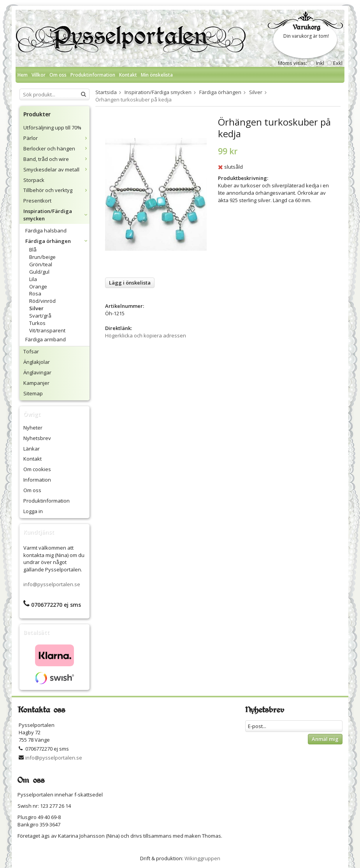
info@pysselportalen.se (52, 584)
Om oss (58, 75)
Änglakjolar (37, 362)
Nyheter (33, 428)
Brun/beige (42, 257)
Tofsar (31, 351)
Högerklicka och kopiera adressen (146, 335)
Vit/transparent (47, 330)
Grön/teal (41, 264)
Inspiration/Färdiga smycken (56, 215)
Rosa (35, 293)
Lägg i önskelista (130, 283)
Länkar (32, 449)
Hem (23, 75)
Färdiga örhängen (57, 241)
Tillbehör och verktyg (56, 190)
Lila (33, 279)
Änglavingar (37, 372)
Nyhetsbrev (37, 438)
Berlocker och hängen (56, 148)
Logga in (33, 511)
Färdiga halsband (46, 231)
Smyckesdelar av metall (56, 169)
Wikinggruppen (202, 858)
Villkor (39, 75)
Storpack (34, 180)
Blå (33, 250)
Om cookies (37, 469)
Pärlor (56, 138)
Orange (38, 286)
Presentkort (37, 201)
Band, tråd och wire (56, 159)
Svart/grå (40, 316)
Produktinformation (93, 75)
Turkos (37, 323)
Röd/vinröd (42, 301)
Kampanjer (36, 383)
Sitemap (33, 393)
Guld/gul (39, 272)
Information (37, 480)
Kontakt (128, 75)
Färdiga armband (46, 339)
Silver (36, 308)
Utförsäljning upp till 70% (52, 127)
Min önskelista (157, 75)
